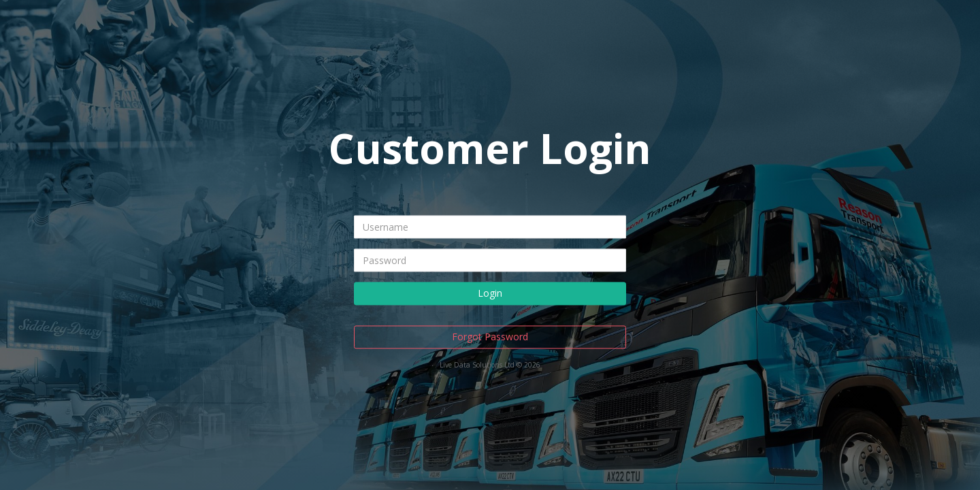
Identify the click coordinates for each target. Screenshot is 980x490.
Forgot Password (490, 337)
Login (490, 293)
